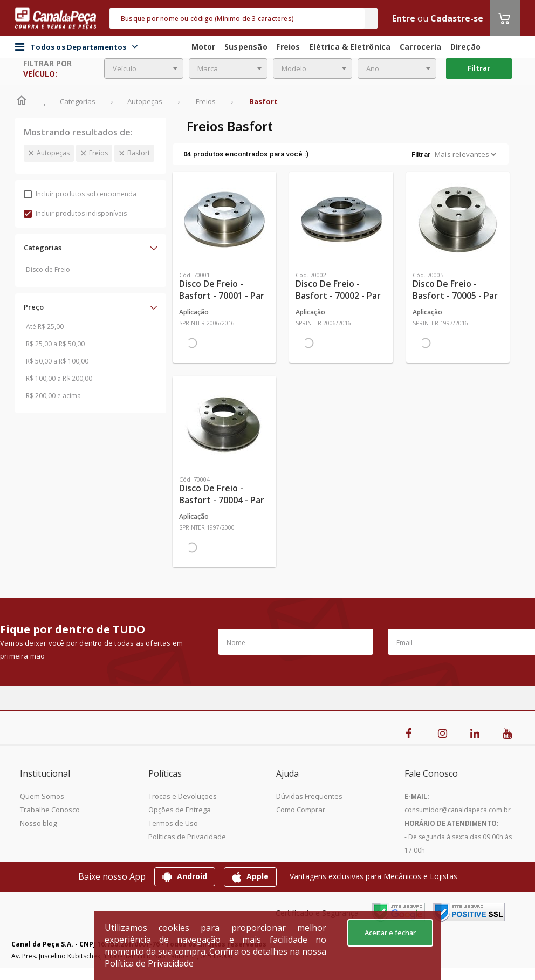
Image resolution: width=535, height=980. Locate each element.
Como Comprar (301, 810)
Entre (404, 18)
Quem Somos (42, 796)
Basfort (139, 153)
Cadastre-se (457, 18)
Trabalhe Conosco (50, 810)
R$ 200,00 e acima (53, 396)
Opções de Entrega (180, 810)
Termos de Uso (173, 823)
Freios (98, 153)
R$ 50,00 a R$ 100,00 (57, 361)
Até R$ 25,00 (45, 327)
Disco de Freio (48, 269)
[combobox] (144, 68)
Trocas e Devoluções (183, 796)
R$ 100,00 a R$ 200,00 (59, 378)
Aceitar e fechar (390, 933)
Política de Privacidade (149, 963)
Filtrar (479, 68)
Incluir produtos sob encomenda (80, 194)
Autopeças (53, 153)
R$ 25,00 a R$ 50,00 (55, 344)
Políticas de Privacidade (187, 837)
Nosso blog (38, 823)
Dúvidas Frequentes (309, 796)
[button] (91, 248)
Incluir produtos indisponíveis (75, 213)
